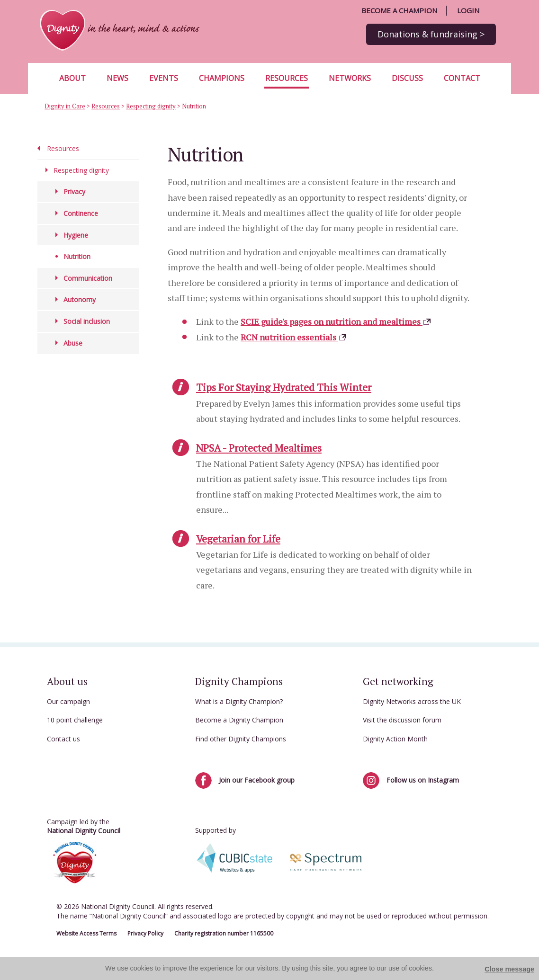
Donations (431, 34)
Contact (462, 78)
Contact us (63, 739)
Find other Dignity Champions (241, 739)
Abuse (73, 343)
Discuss (407, 78)
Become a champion (399, 10)
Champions (222, 78)
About (72, 78)
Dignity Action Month (395, 739)
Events (164, 78)
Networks (350, 78)
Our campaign (68, 701)
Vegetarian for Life (238, 539)
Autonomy (80, 299)
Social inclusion (87, 321)
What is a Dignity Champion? (239, 701)
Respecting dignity (151, 106)
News (117, 78)
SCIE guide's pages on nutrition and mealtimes (336, 321)
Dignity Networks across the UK (412, 701)
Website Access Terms (86, 933)
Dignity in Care (65, 106)
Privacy (74, 192)
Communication (88, 278)
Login (468, 10)
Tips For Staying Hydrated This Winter (284, 387)
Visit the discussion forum (402, 720)
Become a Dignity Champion (239, 720)
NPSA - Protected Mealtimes (259, 448)
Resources (287, 78)
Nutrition (77, 256)
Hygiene (76, 235)
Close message (509, 969)
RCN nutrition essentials (294, 337)
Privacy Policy (145, 933)
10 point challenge (75, 720)
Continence (81, 213)
